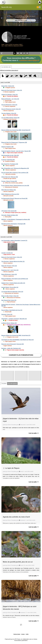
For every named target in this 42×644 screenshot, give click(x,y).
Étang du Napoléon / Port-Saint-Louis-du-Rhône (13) (15, 279)
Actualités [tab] (4, 384)
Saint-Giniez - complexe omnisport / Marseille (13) (14, 319)
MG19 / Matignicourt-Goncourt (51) (10, 194)
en (40, 7)
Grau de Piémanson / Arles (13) (9, 105)
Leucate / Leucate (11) (7, 253)
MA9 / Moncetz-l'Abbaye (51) (9, 190)
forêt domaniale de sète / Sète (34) (10, 155)
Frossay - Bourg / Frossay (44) (9, 181)
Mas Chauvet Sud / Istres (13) (9, 300)
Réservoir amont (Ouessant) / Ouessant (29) (13, 344)
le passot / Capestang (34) (8, 160)
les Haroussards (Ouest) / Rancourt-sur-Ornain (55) (14, 198)
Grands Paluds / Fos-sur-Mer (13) (10, 287)
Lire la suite (34, 433)
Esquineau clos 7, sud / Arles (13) (10, 270)
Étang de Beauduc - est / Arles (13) (10, 99)
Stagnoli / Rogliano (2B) (7, 147)
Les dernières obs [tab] (6, 67)
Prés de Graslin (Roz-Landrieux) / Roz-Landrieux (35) (15, 173)
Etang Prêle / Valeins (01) (8, 86)
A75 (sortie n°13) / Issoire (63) (9, 211)
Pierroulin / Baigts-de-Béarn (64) (10, 215)
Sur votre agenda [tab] (12, 384)
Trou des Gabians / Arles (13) (9, 113)
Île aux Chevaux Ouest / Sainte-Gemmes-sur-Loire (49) (15, 186)
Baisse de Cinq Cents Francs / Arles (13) (12, 90)
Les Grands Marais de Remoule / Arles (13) (12, 292)
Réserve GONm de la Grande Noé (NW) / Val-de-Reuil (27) (16, 130)
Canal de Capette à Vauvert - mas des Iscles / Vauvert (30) (16, 151)
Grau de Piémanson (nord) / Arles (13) (11, 109)
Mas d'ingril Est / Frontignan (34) (10, 164)
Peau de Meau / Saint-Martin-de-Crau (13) (12, 310)
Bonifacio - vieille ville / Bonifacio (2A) (11, 348)
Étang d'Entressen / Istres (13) (9, 274)
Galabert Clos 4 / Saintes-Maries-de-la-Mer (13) (13, 283)
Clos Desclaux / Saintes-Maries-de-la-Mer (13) (13, 261)
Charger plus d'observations (21, 355)
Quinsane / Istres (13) (7, 314)
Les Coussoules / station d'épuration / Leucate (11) (14, 240)
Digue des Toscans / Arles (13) (9, 266)
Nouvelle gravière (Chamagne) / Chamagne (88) (13, 224)
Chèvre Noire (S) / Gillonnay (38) (10, 177)
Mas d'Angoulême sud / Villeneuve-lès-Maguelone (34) (15, 168)
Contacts (23, 634)
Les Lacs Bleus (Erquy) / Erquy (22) (10, 118)
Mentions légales (17, 634)
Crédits (27, 634)
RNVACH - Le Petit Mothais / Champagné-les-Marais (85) (16, 219)
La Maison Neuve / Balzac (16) (9, 323)
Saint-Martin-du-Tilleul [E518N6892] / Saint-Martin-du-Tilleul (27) (18, 340)
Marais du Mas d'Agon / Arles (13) (10, 296)
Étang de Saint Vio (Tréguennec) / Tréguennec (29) (14, 142)
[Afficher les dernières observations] (9, 70)
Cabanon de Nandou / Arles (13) (9, 95)
